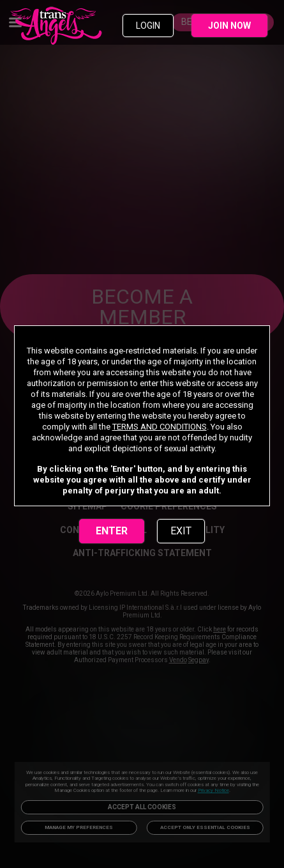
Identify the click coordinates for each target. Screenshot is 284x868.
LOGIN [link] (148, 26)
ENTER (112, 531)
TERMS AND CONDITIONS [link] (160, 427)
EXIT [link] (181, 531)
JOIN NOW (229, 26)
